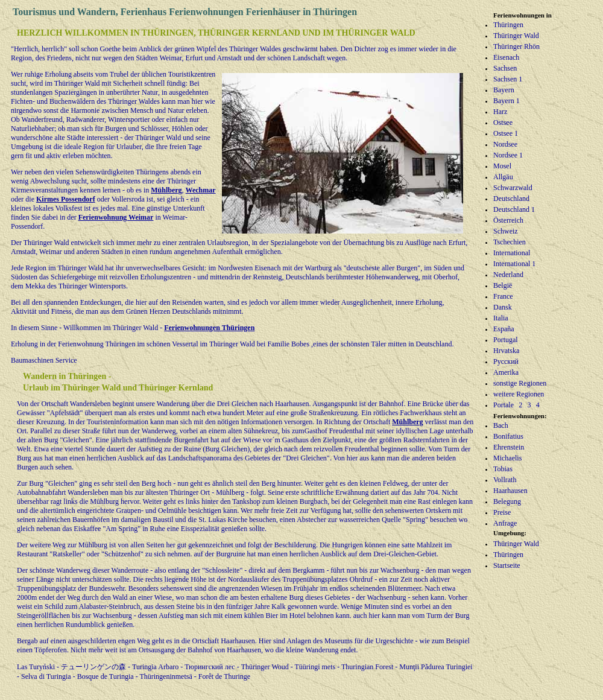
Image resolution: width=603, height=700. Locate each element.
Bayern (504, 90)
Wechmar (201, 190)
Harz (500, 112)
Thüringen (508, 25)
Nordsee (505, 144)
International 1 (514, 264)
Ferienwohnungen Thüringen (209, 328)
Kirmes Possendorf (66, 199)
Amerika (506, 372)
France (503, 296)
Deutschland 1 (514, 209)
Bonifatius (508, 436)
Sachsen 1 (508, 79)
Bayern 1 (507, 101)
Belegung (507, 501)
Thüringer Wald (516, 36)
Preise (502, 512)
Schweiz (506, 231)
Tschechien (510, 242)
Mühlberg (166, 190)
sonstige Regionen (520, 383)
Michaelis (507, 458)
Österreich (508, 220)
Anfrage (505, 523)
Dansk (503, 307)
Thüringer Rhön (516, 46)
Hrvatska (506, 351)
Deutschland (511, 199)
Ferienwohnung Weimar (116, 217)
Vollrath (505, 480)
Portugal (506, 340)
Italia (501, 318)
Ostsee (503, 122)
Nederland (508, 275)
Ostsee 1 (506, 133)
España (504, 329)
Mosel (502, 166)
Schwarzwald (513, 188)
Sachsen (505, 68)
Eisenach (506, 57)
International (512, 253)
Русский (506, 361)
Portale (504, 405)
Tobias (503, 469)
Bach (501, 425)
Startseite (507, 565)
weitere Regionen (519, 394)
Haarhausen (510, 491)
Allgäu (503, 177)
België (503, 285)
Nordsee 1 (508, 155)
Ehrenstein (509, 447)
